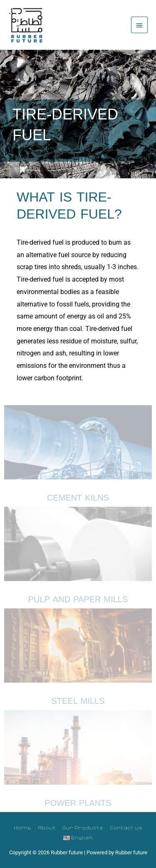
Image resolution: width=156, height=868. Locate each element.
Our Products (83, 827)
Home (22, 827)
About (47, 827)
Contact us (126, 827)
